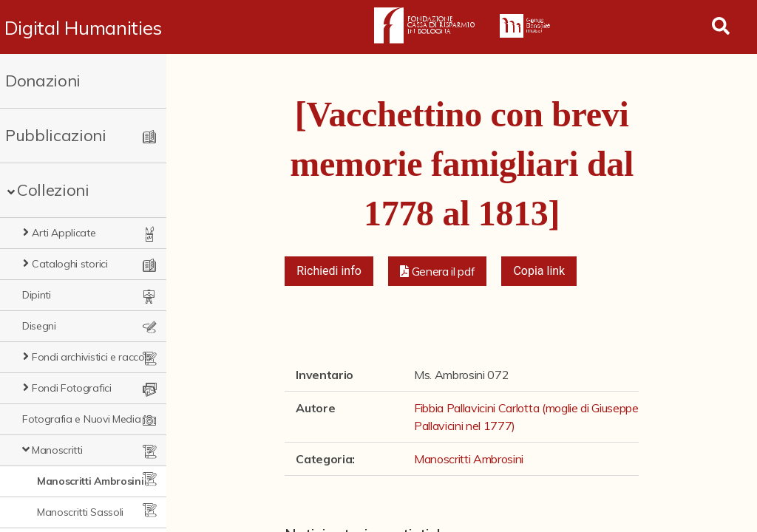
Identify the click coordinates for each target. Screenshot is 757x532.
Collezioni (53, 190)
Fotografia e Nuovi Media (81, 419)
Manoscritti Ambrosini (90, 481)
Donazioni (43, 81)
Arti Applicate (64, 233)
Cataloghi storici (70, 264)
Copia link (539, 271)
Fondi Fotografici (72, 388)
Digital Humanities (83, 27)
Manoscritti (57, 450)
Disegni (39, 326)
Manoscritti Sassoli (80, 512)
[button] (438, 271)
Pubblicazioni (56, 135)
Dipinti (37, 295)
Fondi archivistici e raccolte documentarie (93, 357)
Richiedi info (329, 271)
